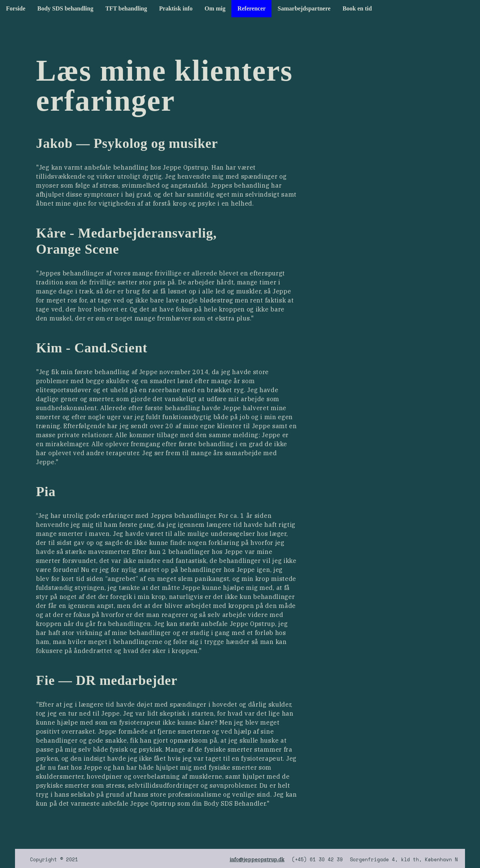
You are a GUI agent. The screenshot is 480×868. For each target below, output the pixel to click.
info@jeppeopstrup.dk (257, 860)
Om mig (215, 8)
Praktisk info (176, 8)
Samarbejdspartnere (304, 8)
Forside (16, 8)
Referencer (251, 8)
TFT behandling (126, 8)
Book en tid (357, 8)
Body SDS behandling (65, 8)
